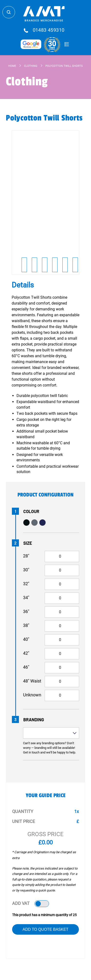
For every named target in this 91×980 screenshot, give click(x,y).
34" (26, 598)
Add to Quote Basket (45, 929)
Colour (31, 511)
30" (26, 570)
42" (26, 653)
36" (26, 611)
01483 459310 (49, 30)
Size (28, 543)
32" (26, 584)
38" (26, 625)
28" (26, 556)
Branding (34, 720)
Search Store (9, 12)
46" (26, 667)
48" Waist (32, 681)
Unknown (32, 695)
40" (26, 639)
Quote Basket (67, 44)
